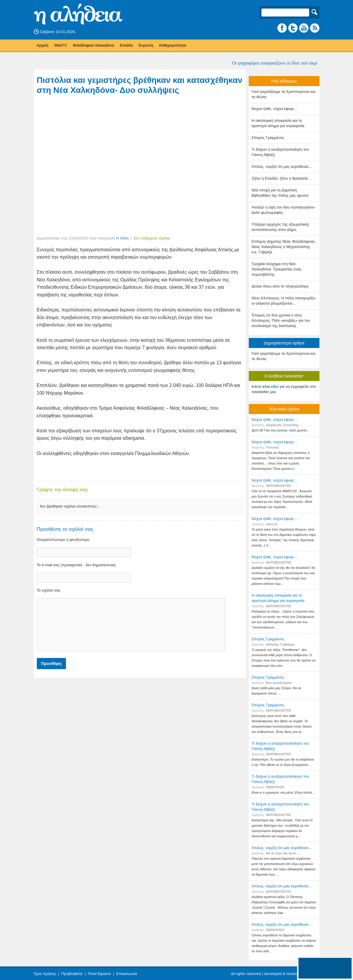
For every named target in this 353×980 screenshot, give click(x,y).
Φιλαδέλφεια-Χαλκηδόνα (93, 45)
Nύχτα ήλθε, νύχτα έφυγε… (275, 109)
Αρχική (43, 45)
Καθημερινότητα (173, 45)
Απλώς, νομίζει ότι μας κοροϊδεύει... (282, 166)
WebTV (61, 45)
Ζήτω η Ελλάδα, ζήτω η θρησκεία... (281, 178)
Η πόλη (122, 238)
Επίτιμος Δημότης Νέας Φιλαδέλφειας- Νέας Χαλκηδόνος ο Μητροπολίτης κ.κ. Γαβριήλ (284, 247)
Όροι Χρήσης (45, 974)
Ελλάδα (126, 45)
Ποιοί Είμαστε (99, 974)
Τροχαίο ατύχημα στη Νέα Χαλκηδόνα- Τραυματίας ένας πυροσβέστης (277, 269)
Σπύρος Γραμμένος (268, 138)
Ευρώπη (146, 45)
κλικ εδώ (271, 386)
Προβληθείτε (72, 974)
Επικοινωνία (127, 974)
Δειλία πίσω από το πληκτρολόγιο (280, 286)
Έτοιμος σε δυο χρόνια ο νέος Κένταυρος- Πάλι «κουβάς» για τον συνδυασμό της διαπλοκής (281, 320)
